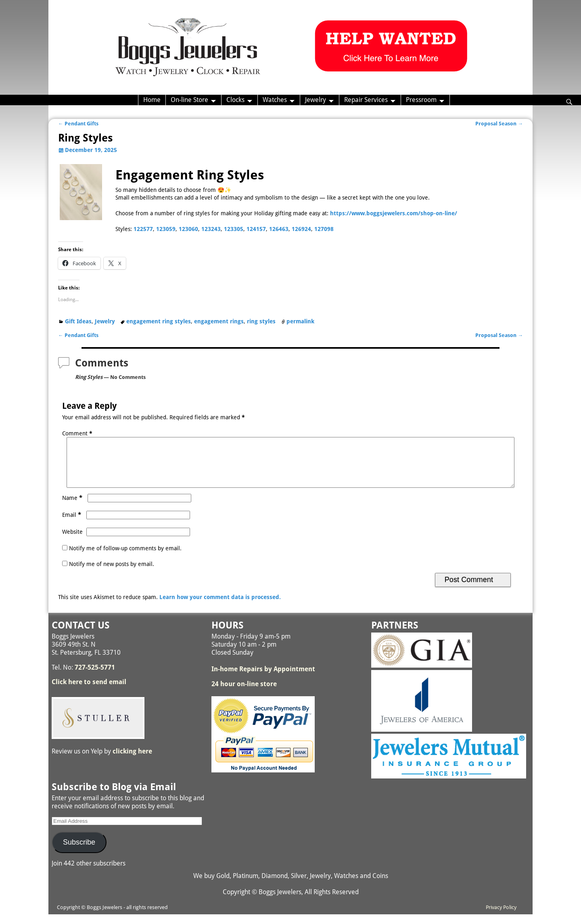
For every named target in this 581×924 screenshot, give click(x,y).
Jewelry (316, 100)
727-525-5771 (95, 677)
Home (152, 100)
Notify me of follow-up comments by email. (125, 558)
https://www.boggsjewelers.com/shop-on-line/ (394, 213)
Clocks (235, 100)
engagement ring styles (159, 321)
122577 (143, 229)
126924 (301, 229)
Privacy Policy (501, 917)
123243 (211, 229)
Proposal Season (499, 124)
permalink (300, 321)
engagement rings (219, 321)
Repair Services (366, 100)
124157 (256, 229)
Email (72, 524)
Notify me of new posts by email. (112, 574)
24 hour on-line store (244, 694)
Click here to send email (89, 692)
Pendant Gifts (78, 124)
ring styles (261, 321)
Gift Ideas (78, 321)
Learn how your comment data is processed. (220, 607)
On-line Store (189, 100)
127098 (324, 229)
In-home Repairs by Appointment (263, 679)
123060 (188, 229)
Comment (78, 433)
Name (73, 508)
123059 (166, 229)
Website (72, 541)
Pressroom (421, 100)
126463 (279, 229)
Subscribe (79, 852)
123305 (234, 229)
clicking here (132, 761)
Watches (275, 100)
